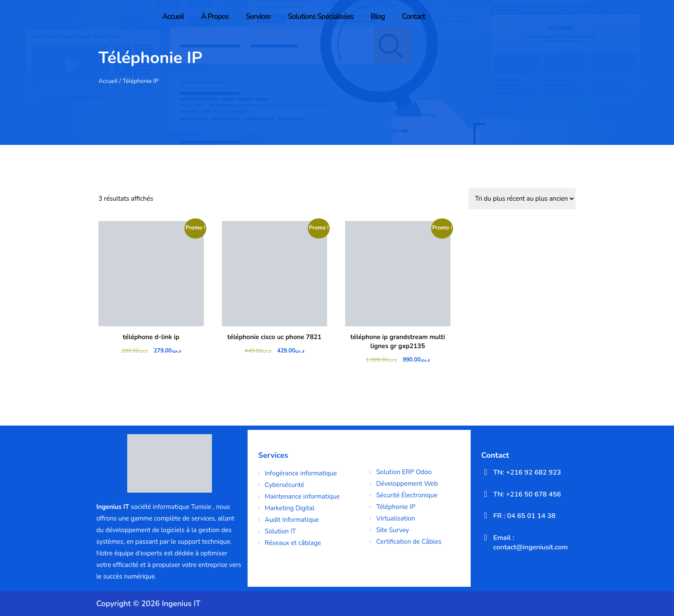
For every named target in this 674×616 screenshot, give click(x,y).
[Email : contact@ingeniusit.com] (486, 537)
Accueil (173, 17)
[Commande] (522, 199)
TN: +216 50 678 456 (527, 494)
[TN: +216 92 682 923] (486, 472)
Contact (414, 17)
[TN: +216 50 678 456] (486, 494)
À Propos (215, 17)
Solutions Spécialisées (320, 17)
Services (258, 17)
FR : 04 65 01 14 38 (525, 516)
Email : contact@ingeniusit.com (531, 542)
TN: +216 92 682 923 (527, 472)
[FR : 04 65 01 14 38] (486, 515)
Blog (378, 17)
